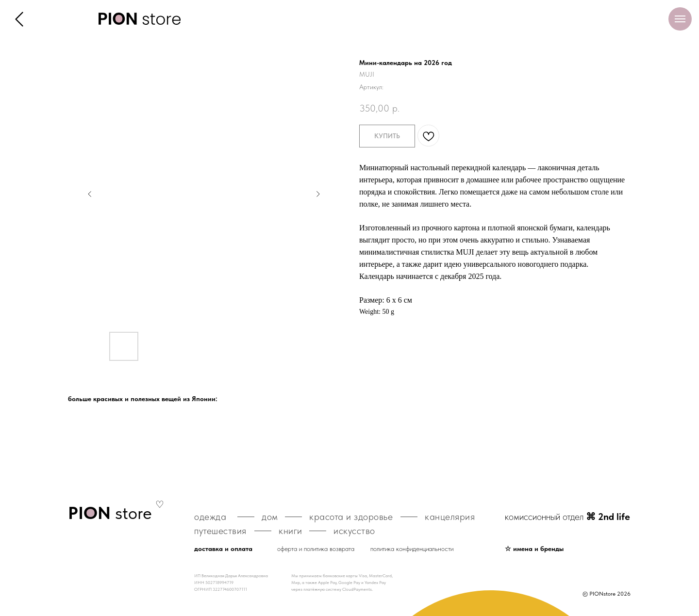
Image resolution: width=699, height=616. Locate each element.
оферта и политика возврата (316, 549)
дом (270, 517)
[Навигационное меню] (680, 19)
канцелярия (450, 517)
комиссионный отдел (567, 517)
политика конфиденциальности (412, 549)
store (110, 513)
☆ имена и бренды (534, 549)
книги (291, 531)
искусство (354, 531)
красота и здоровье (351, 517)
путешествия (220, 531)
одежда (210, 517)
